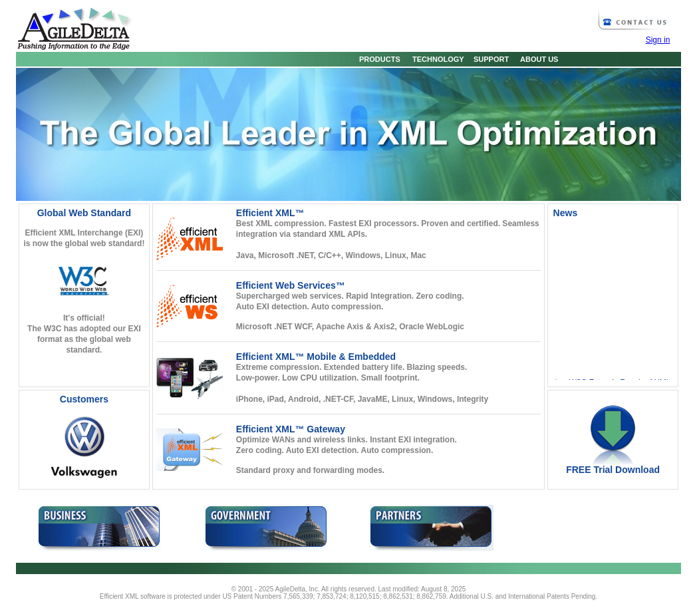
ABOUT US (536, 59)
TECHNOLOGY (435, 59)
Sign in (658, 40)
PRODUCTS (376, 59)
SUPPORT (487, 59)
